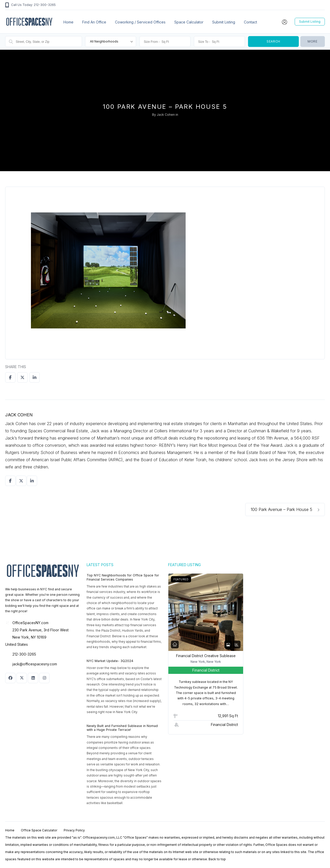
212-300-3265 (24, 654)
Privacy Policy (74, 830)
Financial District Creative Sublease (206, 656)
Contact (250, 22)
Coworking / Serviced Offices (140, 22)
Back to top (217, 859)
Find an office (94, 22)
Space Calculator (189, 22)
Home (68, 22)
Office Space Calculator (39, 830)
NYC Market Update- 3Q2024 (110, 661)
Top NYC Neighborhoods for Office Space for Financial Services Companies (123, 577)
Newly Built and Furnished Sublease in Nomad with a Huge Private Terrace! (122, 728)
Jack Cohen (166, 115)
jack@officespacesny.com (35, 664)
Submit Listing (224, 22)
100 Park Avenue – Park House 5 (285, 509)
